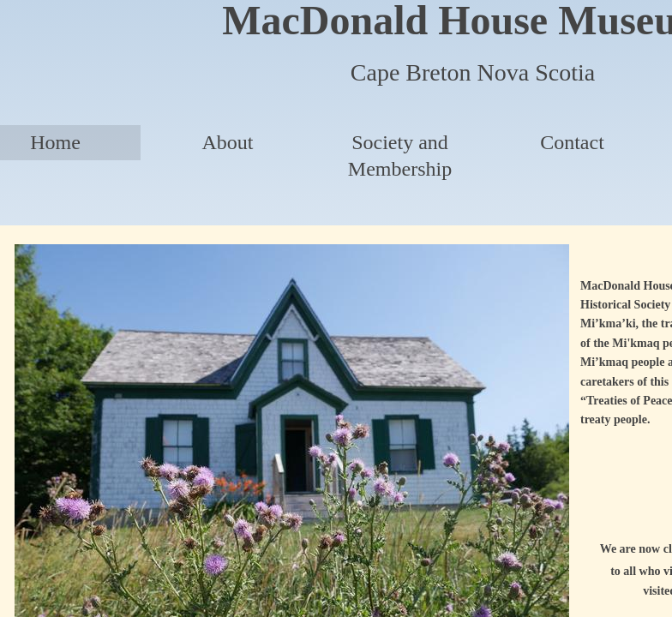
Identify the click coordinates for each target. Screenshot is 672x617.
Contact (572, 142)
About (228, 142)
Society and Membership (400, 156)
